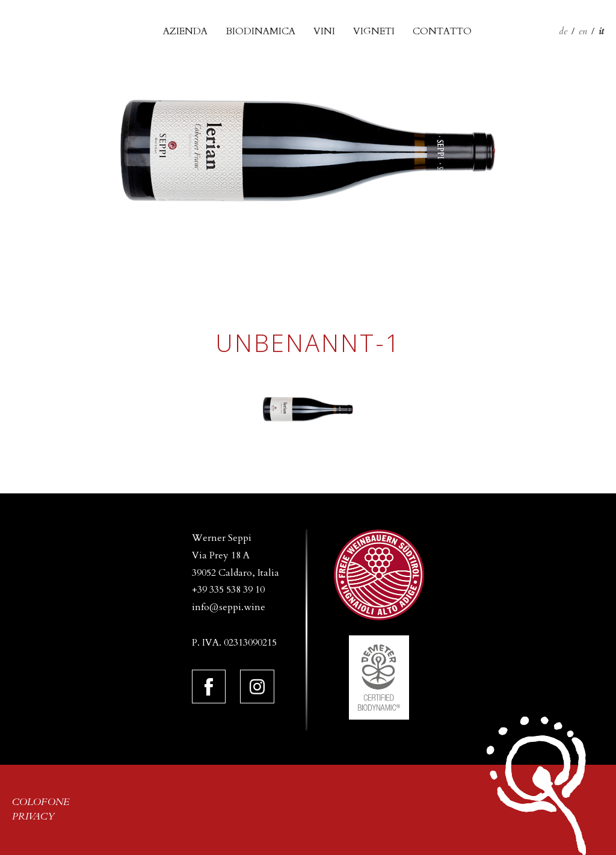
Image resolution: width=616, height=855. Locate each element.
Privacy (33, 816)
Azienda (185, 31)
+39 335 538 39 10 (228, 590)
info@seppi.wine (229, 607)
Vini (324, 31)
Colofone (41, 802)
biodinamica (260, 31)
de (563, 31)
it (601, 31)
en (583, 31)
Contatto (442, 31)
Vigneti (374, 31)
